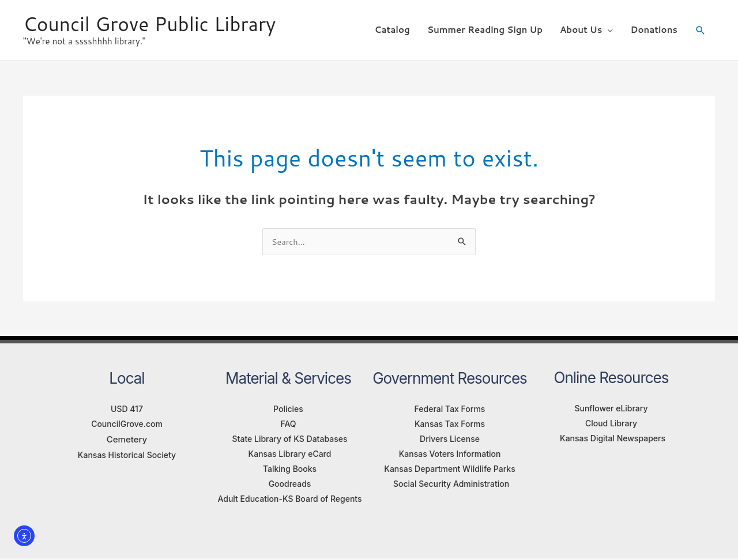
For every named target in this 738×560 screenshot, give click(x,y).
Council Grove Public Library (155, 20)
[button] (701, 28)
